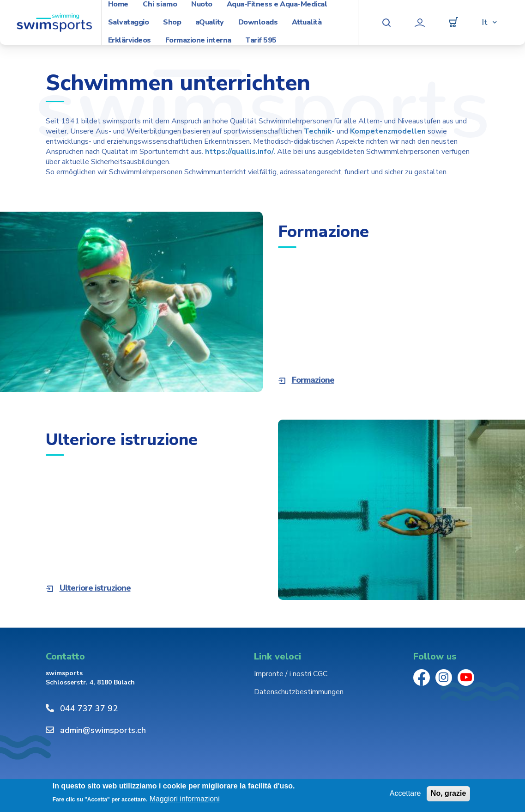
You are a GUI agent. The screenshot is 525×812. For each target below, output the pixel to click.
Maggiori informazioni (185, 799)
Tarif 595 (261, 40)
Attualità (307, 22)
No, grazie (448, 793)
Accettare (405, 793)
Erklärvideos (130, 40)
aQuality (210, 22)
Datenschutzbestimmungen (299, 692)
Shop (172, 22)
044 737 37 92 (89, 708)
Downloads (258, 22)
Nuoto (202, 4)
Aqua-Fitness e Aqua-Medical (277, 4)
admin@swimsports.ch (103, 730)
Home (118, 4)
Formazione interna (198, 40)
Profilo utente (420, 23)
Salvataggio (129, 22)
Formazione (313, 380)
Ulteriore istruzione (95, 588)
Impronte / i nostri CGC (291, 674)
